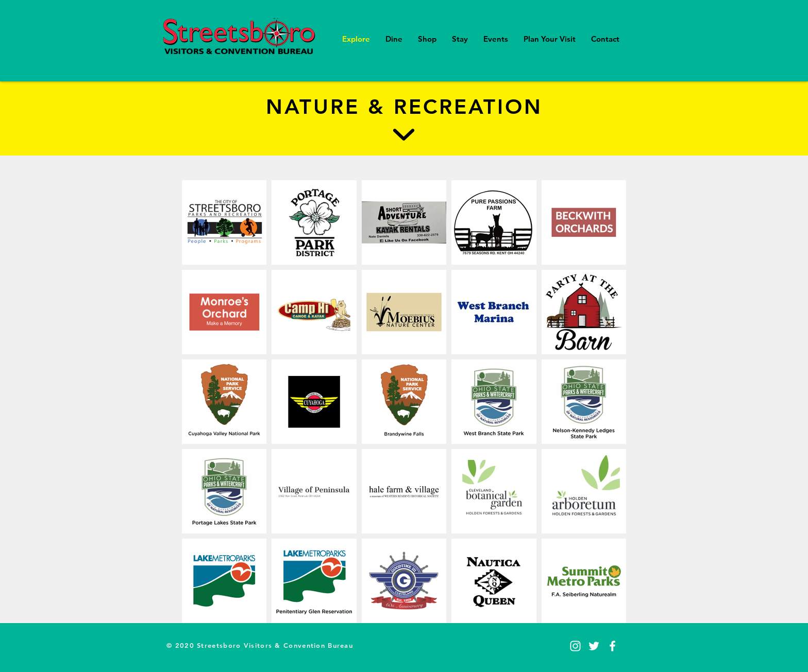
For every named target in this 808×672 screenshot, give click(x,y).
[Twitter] (594, 646)
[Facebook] (612, 646)
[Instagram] (575, 646)
